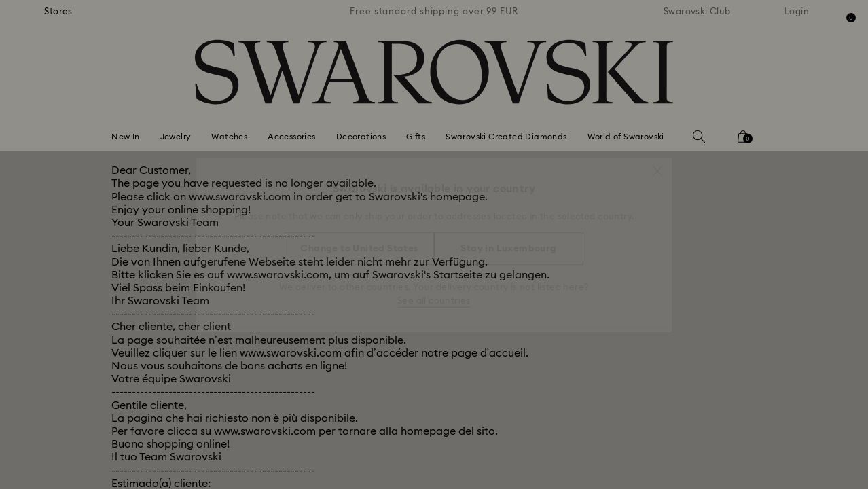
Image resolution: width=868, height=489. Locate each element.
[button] (657, 164)
